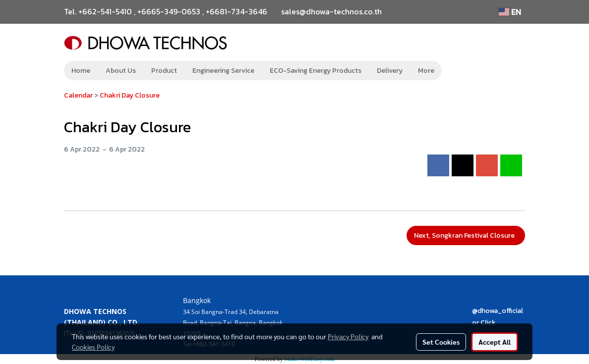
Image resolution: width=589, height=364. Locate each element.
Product (164, 71)
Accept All (495, 342)
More (426, 71)
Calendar (78, 95)
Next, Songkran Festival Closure (466, 235)
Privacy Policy (348, 336)
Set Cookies (441, 342)
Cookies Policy (93, 347)
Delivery (390, 71)
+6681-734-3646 (236, 11)
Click (488, 323)
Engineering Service (223, 71)
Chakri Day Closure (130, 95)
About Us (121, 71)
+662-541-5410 (105, 11)
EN (510, 12)
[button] (457, 71)
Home (81, 71)
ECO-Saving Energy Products (316, 71)
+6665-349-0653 (169, 11)
